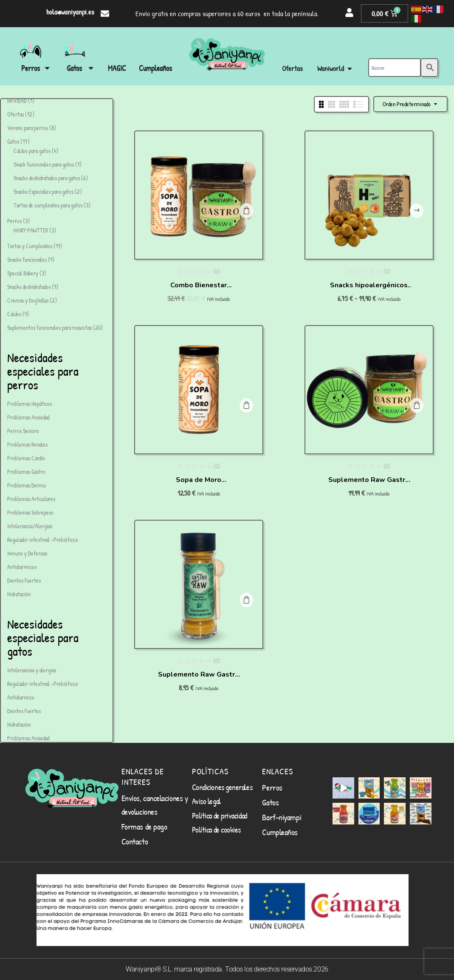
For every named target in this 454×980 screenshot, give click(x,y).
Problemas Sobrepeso (30, 512)
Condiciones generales (222, 787)
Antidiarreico (21, 697)
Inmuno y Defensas (27, 553)
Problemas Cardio (26, 458)
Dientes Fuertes (24, 580)
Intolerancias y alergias (32, 670)
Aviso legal (206, 801)
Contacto (135, 841)
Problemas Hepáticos (30, 404)
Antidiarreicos (22, 567)
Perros (272, 787)
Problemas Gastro (26, 472)
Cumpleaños (280, 832)
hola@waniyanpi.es (70, 12)
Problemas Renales (27, 444)
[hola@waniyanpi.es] (105, 14)
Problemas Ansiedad (28, 417)
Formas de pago (144, 826)
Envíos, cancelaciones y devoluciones (155, 805)
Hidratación (19, 594)
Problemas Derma (26, 485)
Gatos (270, 802)
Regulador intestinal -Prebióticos (42, 540)
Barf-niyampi (282, 817)
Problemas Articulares (31, 499)
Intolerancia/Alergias (30, 526)
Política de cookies (216, 830)
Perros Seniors (23, 431)
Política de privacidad (220, 816)
